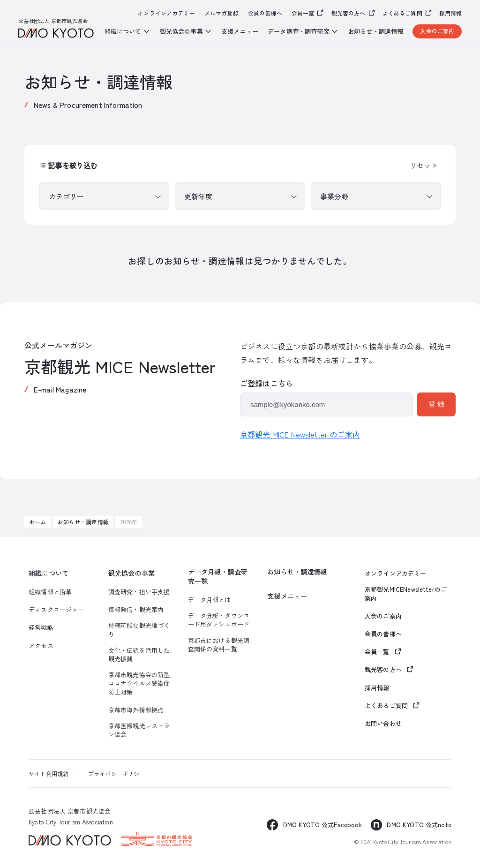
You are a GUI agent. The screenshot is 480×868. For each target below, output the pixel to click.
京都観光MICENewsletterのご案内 (406, 594)
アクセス (41, 646)
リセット (424, 165)
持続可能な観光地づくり (139, 630)
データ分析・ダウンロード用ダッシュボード (219, 620)
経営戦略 (41, 627)
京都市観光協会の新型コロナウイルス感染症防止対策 (139, 683)
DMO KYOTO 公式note (419, 825)
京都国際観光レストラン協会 (139, 730)
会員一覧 (303, 13)
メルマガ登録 (221, 13)
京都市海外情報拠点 (136, 710)
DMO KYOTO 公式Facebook (322, 825)
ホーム (37, 522)
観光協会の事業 (131, 573)
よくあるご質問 (402, 13)
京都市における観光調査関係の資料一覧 (219, 645)
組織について (49, 573)
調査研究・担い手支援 (139, 592)
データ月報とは (210, 600)
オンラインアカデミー (166, 13)
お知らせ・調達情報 (375, 31)
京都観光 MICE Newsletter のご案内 (300, 434)
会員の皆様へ (265, 13)
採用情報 (451, 13)
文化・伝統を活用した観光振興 (139, 655)
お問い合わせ (383, 724)
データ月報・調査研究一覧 (218, 577)
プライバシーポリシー (117, 774)
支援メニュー (240, 31)
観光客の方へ (349, 13)
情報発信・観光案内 (136, 610)
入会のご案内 (437, 31)
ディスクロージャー (56, 610)
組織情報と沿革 (50, 592)
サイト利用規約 (49, 774)
